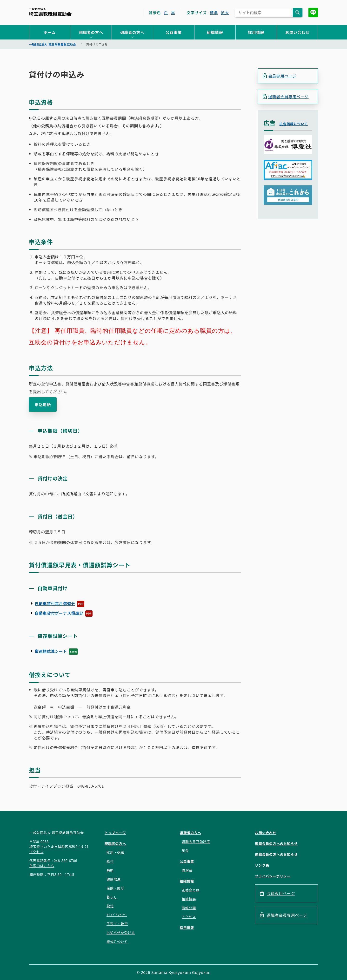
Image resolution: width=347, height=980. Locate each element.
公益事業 (174, 32)
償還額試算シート (51, 651)
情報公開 (189, 908)
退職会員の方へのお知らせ (276, 854)
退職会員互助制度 (196, 842)
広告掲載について (294, 124)
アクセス (37, 852)
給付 (110, 861)
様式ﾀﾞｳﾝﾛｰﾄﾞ (117, 941)
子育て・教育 (117, 924)
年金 (185, 850)
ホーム (50, 32)
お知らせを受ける (121, 933)
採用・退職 (115, 852)
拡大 (225, 13)
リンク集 (262, 865)
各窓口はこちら (42, 866)
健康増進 (114, 879)
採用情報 (256, 32)
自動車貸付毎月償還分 (55, 603)
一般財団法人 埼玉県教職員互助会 (50, 12)
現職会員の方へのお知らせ (276, 843)
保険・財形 (115, 888)
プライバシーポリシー (273, 876)
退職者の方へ (132, 32)
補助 (110, 870)
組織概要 (189, 899)
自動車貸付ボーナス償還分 (59, 613)
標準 (214, 13)
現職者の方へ (91, 32)
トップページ (115, 833)
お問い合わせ (297, 32)
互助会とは (191, 890)
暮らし (112, 897)
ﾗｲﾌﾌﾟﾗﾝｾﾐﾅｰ (117, 915)
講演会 (187, 870)
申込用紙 (43, 405)
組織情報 (215, 32)
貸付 (110, 906)
